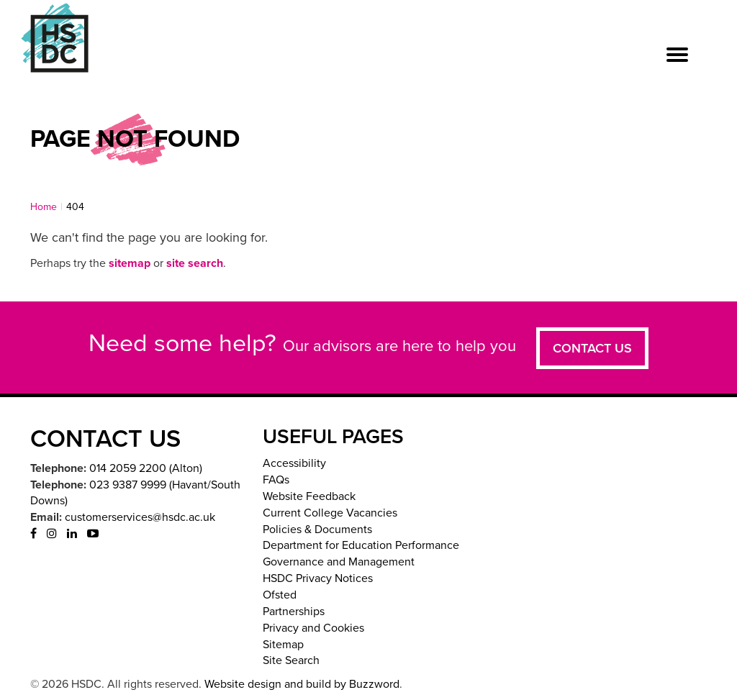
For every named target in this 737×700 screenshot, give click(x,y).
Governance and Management (339, 562)
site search (195, 263)
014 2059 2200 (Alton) (146, 468)
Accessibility (294, 463)
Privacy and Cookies (313, 628)
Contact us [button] (592, 348)
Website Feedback (309, 496)
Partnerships (294, 612)
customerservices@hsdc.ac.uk (140, 517)
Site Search (291, 660)
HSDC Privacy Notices (318, 578)
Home (44, 207)
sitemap (130, 263)
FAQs (276, 480)
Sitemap (283, 645)
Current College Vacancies (330, 513)
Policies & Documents (317, 529)
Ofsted (280, 595)
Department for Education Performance (361, 545)
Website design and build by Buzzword (302, 684)
